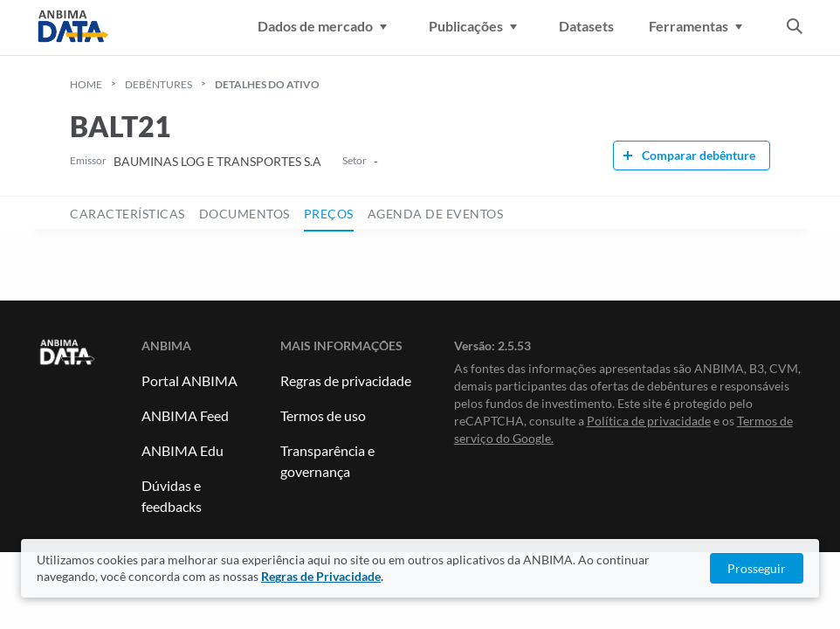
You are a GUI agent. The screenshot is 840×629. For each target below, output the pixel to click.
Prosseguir (757, 568)
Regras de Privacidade (321, 576)
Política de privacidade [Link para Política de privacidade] (649, 421)
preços (329, 214)
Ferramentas (699, 26)
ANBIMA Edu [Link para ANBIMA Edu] (182, 450)
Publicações (476, 26)
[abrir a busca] (795, 28)
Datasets (586, 26)
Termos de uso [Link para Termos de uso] (323, 415)
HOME (86, 84)
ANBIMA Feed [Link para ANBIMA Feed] (185, 415)
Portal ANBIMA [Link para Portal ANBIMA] (189, 380)
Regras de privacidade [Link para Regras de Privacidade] (346, 380)
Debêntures (158, 84)
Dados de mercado (326, 26)
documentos (244, 214)
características (127, 214)
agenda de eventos (436, 214)
